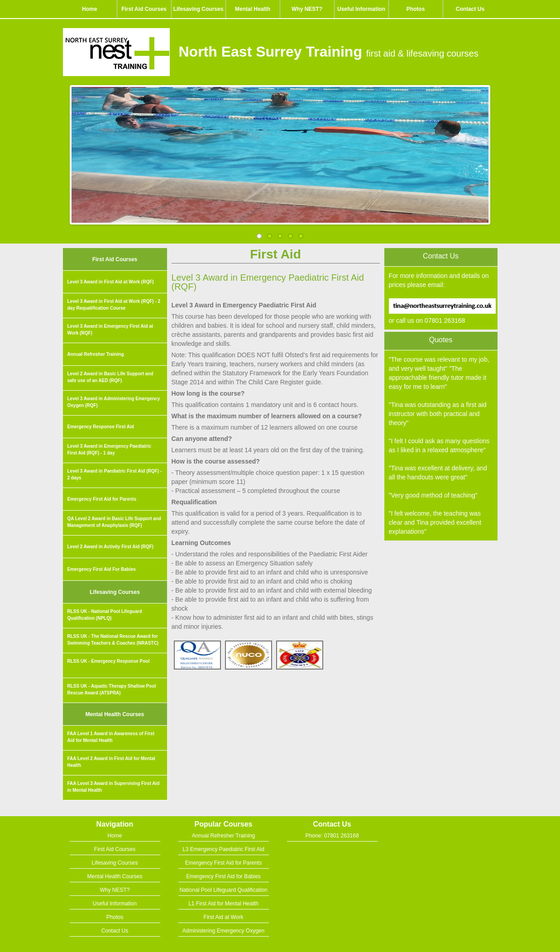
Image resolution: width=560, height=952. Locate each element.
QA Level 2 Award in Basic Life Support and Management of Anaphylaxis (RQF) (114, 522)
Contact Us (470, 9)
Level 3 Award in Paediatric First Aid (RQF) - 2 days (115, 474)
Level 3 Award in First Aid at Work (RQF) (111, 282)
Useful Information (361, 9)
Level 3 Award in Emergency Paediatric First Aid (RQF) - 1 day (110, 450)
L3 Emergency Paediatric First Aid (223, 849)
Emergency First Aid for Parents (102, 499)
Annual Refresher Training (96, 354)
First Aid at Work (224, 917)
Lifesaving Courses (199, 9)
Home (89, 9)
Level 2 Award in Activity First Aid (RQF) (110, 547)
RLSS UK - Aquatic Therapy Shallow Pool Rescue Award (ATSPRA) (112, 689)
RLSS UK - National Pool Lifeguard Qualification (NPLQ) (105, 615)
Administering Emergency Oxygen (223, 931)
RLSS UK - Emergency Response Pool (109, 661)
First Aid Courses (144, 9)
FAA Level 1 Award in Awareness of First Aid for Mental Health (111, 737)
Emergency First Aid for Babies (223, 876)
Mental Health (253, 9)
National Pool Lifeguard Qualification (223, 890)
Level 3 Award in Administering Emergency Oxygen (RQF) (114, 402)
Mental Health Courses (115, 714)
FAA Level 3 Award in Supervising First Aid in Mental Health (114, 787)
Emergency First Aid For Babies (102, 569)
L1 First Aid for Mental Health (223, 904)
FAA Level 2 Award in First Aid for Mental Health (111, 762)
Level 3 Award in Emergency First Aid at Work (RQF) (110, 330)
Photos (416, 9)
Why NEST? (307, 9)
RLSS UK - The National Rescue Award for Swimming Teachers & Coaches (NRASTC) (113, 640)
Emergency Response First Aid (101, 427)
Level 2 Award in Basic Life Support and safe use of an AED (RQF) (110, 377)
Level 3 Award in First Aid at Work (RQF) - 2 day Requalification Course (114, 305)
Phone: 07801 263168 (332, 836)
